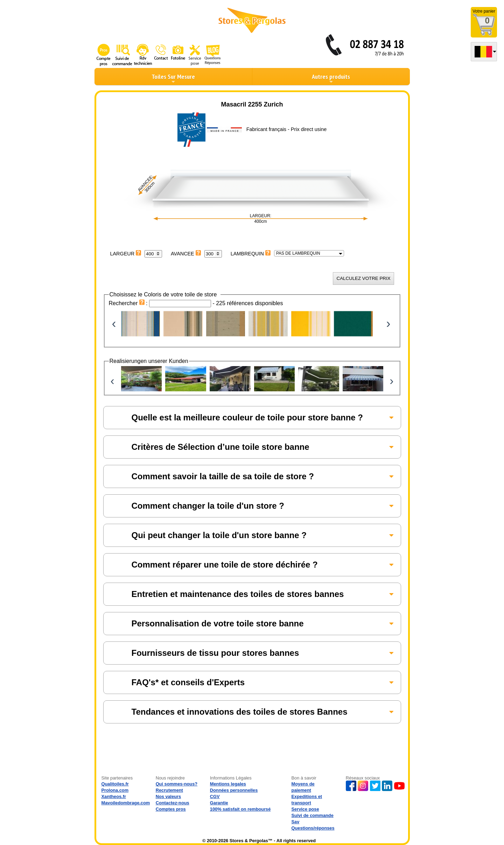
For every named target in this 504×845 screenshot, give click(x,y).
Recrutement (169, 790)
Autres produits (331, 78)
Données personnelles (234, 790)
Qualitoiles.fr (115, 784)
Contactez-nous (173, 803)
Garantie (219, 803)
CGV (215, 796)
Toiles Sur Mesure (173, 78)
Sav (296, 822)
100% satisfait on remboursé (240, 809)
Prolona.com (115, 790)
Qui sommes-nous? (177, 784)
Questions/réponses (313, 828)
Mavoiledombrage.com (126, 803)
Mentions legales (228, 784)
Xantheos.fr (114, 796)
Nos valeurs (169, 796)
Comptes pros (171, 809)
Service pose (305, 809)
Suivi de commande (313, 815)
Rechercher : (129, 303)
